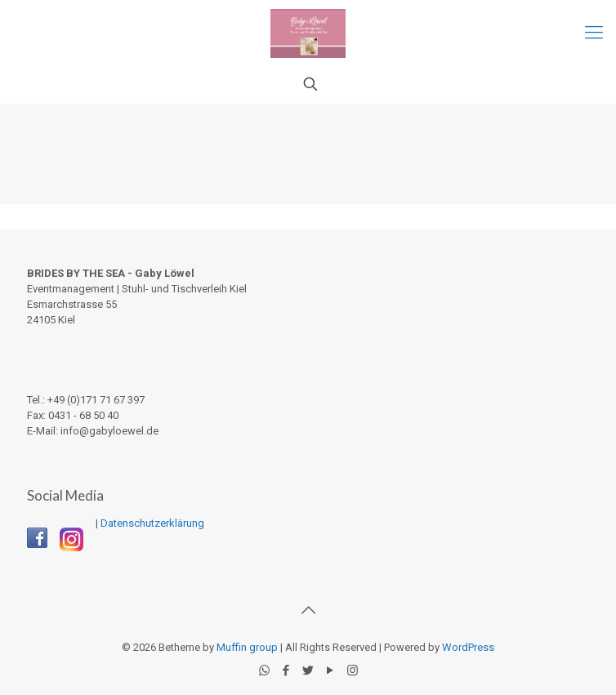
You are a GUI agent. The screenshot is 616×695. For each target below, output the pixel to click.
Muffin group (247, 647)
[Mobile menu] (594, 33)
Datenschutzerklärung (152, 523)
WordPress (468, 647)
